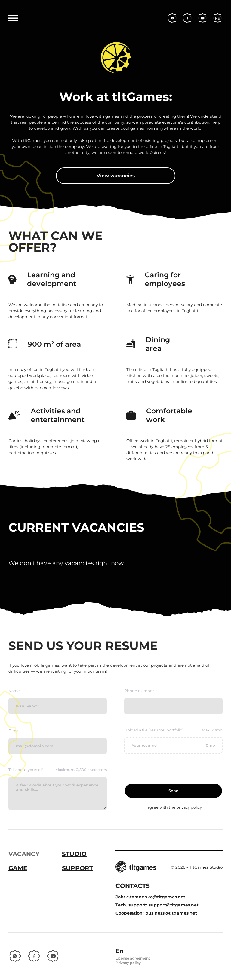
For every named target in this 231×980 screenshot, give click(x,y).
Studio (74, 854)
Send (174, 791)
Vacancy (24, 854)
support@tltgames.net (174, 905)
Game (18, 868)
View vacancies (116, 176)
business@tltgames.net (171, 913)
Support (77, 868)
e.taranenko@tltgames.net (156, 897)
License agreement (133, 958)
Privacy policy (128, 963)
